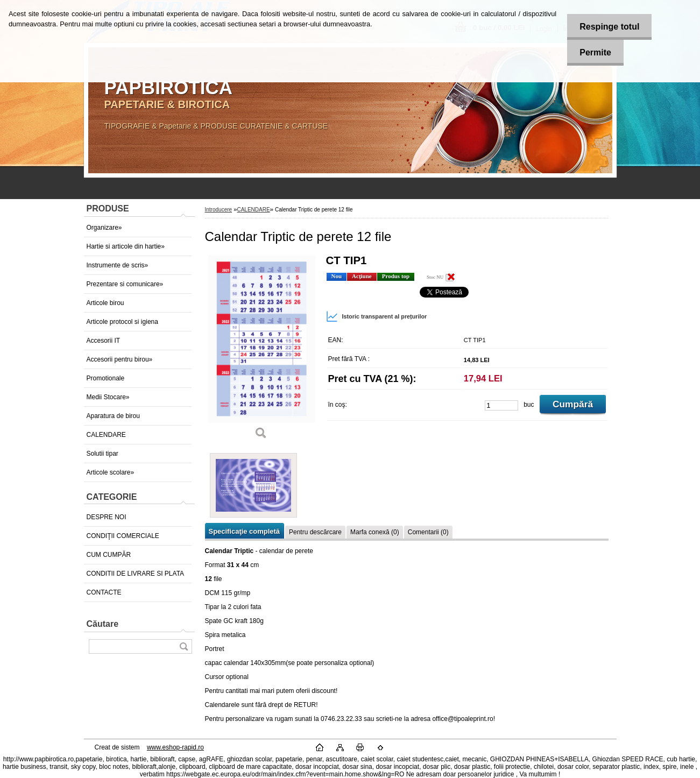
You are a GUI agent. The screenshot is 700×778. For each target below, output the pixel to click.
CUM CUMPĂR (109, 555)
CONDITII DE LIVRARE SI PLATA (136, 574)
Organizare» (104, 228)
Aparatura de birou (113, 416)
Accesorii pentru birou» (120, 359)
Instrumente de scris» (118, 265)
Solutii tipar (102, 454)
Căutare (103, 624)
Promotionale (106, 378)
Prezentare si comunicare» (125, 284)
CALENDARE (106, 435)
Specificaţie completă (244, 531)
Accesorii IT (104, 341)
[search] (183, 646)
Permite (593, 52)
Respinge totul (607, 27)
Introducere (219, 210)
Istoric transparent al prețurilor (377, 316)
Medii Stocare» (108, 397)
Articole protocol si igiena (122, 322)
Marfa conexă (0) (375, 532)
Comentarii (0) (428, 532)
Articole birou (105, 303)
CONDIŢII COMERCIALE (123, 536)
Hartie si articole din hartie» (126, 246)
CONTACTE (104, 592)
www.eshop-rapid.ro (175, 747)
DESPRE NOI (107, 517)
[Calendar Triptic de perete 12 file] (261, 351)
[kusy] (501, 405)
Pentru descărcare (315, 532)
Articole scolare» (111, 472)
